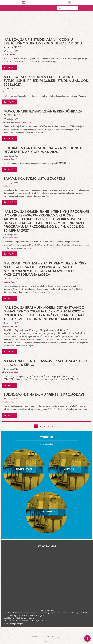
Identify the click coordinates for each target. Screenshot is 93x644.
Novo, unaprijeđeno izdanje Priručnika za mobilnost (43, 113)
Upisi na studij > (47, 444)
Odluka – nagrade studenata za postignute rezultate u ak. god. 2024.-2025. (43, 150)
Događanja (6, 122)
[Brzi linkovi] (87, 638)
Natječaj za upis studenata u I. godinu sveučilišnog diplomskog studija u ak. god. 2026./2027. (43, 43)
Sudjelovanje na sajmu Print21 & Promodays (44, 395)
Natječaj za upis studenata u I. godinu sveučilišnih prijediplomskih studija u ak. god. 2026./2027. (46, 81)
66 (53, 426)
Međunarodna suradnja (19, 122)
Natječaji (5, 54)
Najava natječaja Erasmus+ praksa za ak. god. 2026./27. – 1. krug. (46, 363)
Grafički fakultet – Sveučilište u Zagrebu (13, 8)
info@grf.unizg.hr (16, 623)
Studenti (12, 54)
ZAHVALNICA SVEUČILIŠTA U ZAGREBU (34, 179)
